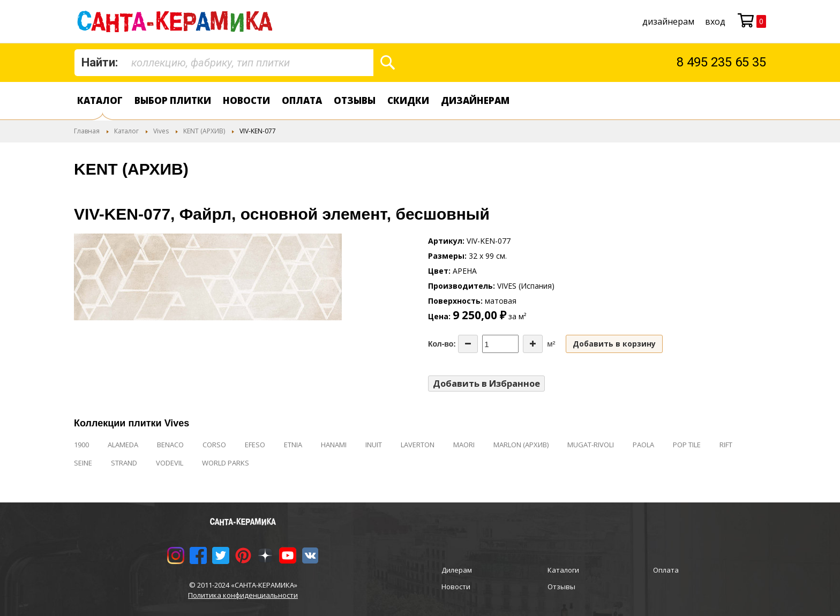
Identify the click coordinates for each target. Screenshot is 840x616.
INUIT (374, 445)
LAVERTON (418, 445)
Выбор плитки (173, 100)
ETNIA (293, 445)
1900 (81, 445)
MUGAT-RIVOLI (591, 445)
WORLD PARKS (226, 463)
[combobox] (224, 63)
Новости (246, 100)
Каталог (100, 100)
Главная (87, 131)
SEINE (83, 463)
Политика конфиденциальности (243, 595)
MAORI (464, 445)
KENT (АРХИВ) (204, 131)
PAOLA (643, 445)
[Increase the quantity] (533, 344)
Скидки (408, 100)
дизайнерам (668, 21)
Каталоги (563, 570)
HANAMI (334, 445)
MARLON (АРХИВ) (521, 445)
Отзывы (355, 100)
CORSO (214, 445)
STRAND (124, 463)
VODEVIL (170, 463)
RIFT (726, 445)
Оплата (302, 100)
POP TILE (687, 445)
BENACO (170, 445)
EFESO (255, 445)
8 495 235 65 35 (721, 62)
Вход (715, 21)
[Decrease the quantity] (468, 344)
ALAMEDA (123, 445)
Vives (161, 131)
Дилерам (457, 570)
